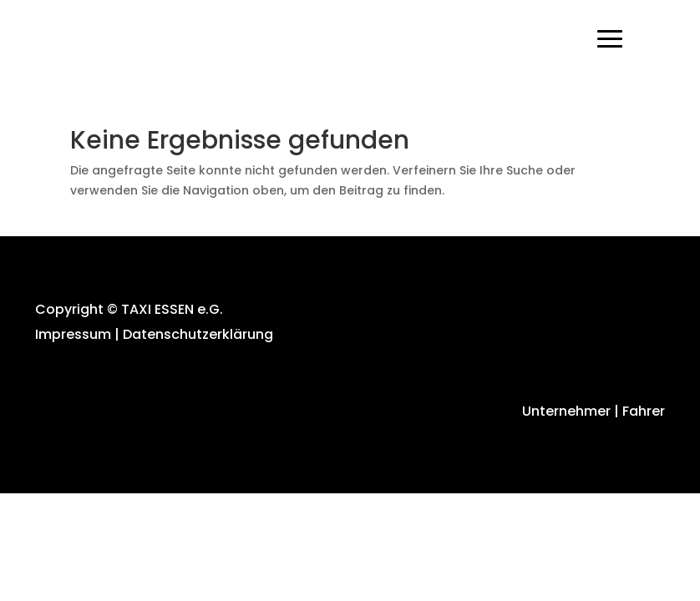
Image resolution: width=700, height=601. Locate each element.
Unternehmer (565, 411)
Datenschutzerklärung (198, 334)
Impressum (73, 334)
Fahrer (644, 411)
